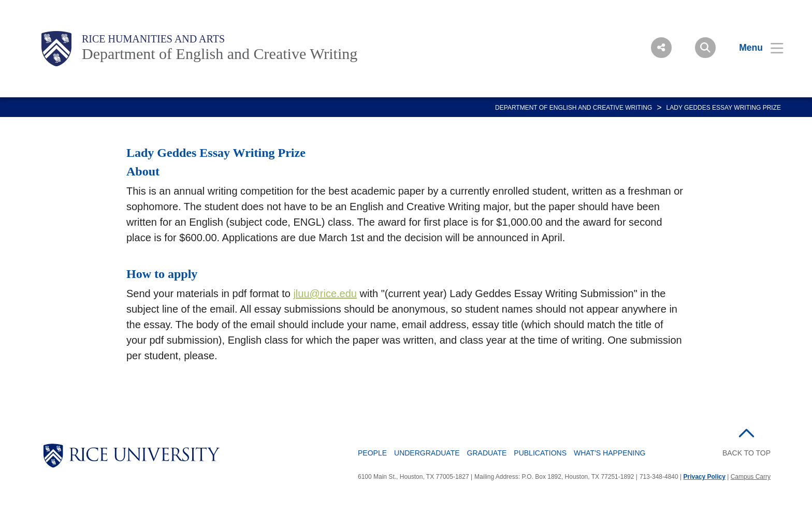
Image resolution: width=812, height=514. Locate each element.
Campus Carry (751, 477)
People (372, 453)
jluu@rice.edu (325, 293)
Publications (540, 453)
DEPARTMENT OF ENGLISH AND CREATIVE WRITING (574, 108)
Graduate (487, 453)
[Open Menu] (755, 48)
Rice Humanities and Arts (153, 39)
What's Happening (610, 453)
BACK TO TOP (746, 453)
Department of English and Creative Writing (220, 54)
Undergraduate (427, 453)
